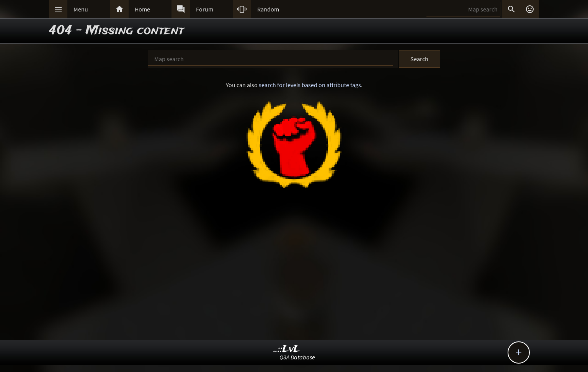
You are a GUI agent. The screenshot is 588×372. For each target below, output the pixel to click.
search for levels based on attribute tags (310, 85)
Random (268, 9)
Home (142, 9)
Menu (81, 9)
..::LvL (287, 349)
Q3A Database (297, 357)
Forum (205, 9)
